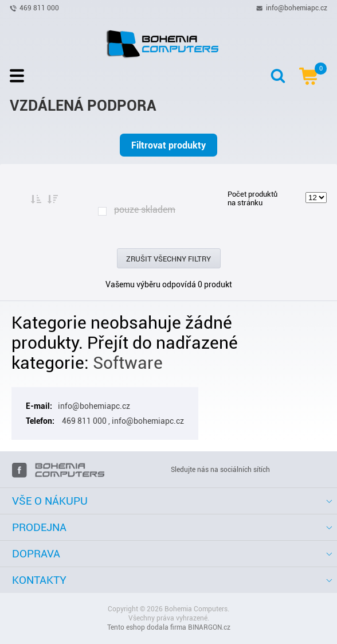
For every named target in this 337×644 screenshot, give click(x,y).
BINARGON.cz (209, 627)
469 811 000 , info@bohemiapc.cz (122, 421)
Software (128, 363)
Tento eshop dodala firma (147, 627)
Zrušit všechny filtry (168, 259)
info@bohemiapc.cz (297, 7)
